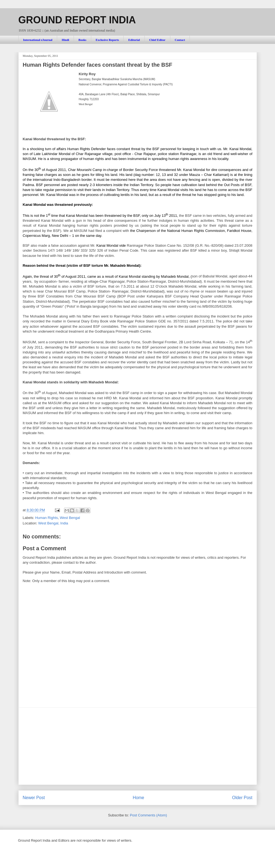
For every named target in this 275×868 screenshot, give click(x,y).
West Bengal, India (53, 523)
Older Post (242, 798)
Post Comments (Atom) (148, 815)
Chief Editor (157, 40)
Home (138, 798)
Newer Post (34, 798)
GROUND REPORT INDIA (77, 20)
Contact (180, 40)
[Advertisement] (138, 746)
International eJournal (38, 40)
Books (83, 40)
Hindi (66, 40)
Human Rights (46, 518)
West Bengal (70, 518)
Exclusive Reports (107, 40)
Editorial (134, 40)
